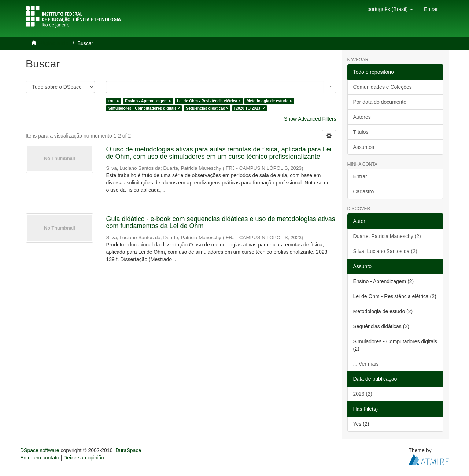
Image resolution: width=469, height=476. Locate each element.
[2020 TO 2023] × (250, 108)
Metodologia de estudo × (269, 101)
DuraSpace (128, 450)
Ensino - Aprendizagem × (148, 101)
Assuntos (364, 147)
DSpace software (40, 450)
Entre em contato (40, 458)
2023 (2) (363, 394)
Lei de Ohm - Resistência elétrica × (209, 101)
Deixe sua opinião (84, 458)
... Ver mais (366, 364)
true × (114, 101)
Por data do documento (380, 102)
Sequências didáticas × (207, 108)
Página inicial (54, 43)
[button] (390, 9)
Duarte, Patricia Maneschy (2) (387, 236)
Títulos (361, 132)
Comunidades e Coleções (383, 87)
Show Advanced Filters (310, 119)
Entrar (360, 176)
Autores (362, 117)
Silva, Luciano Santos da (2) (385, 251)
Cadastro (364, 191)
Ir (330, 87)
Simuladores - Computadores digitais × (144, 108)
